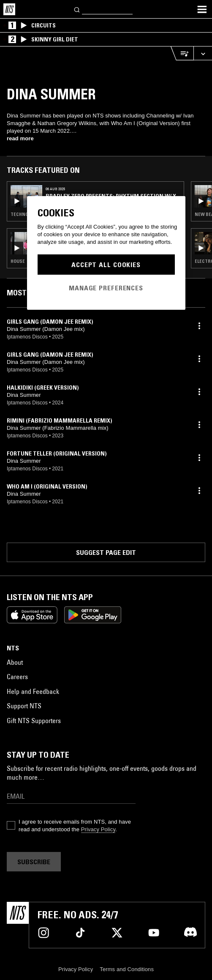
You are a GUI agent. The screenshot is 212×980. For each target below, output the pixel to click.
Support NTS (24, 706)
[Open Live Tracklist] (182, 53)
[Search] (77, 9)
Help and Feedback (33, 691)
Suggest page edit (106, 552)
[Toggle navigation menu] (202, 9)
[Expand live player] (203, 53)
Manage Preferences (106, 288)
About (15, 662)
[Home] (9, 9)
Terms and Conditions (127, 969)
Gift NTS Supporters (34, 721)
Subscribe (34, 862)
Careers (17, 677)
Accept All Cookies (106, 265)
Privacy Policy (98, 829)
